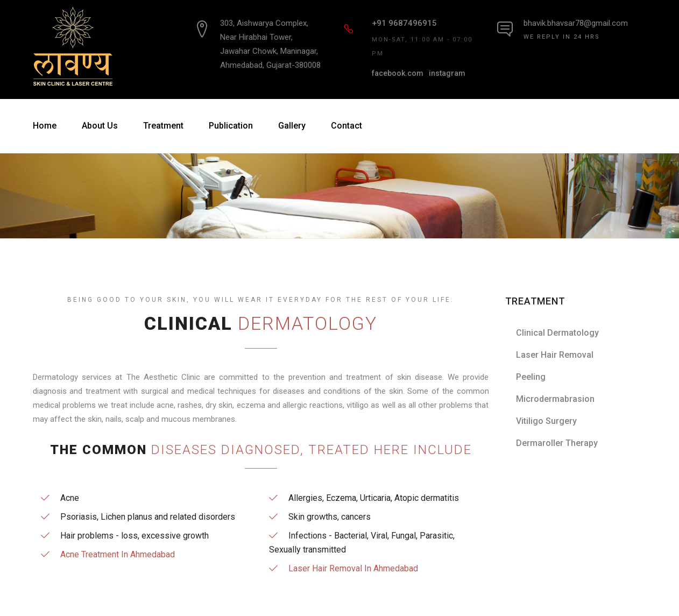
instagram (447, 73)
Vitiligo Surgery (546, 421)
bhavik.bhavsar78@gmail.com (576, 23)
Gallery (292, 126)
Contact (346, 126)
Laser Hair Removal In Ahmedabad (353, 568)
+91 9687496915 (404, 23)
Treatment (163, 126)
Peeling (531, 377)
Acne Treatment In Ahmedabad (118, 554)
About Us (100, 126)
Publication (231, 126)
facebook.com (398, 73)
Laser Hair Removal (555, 355)
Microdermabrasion (555, 399)
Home (45, 126)
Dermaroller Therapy (557, 443)
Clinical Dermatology (557, 333)
